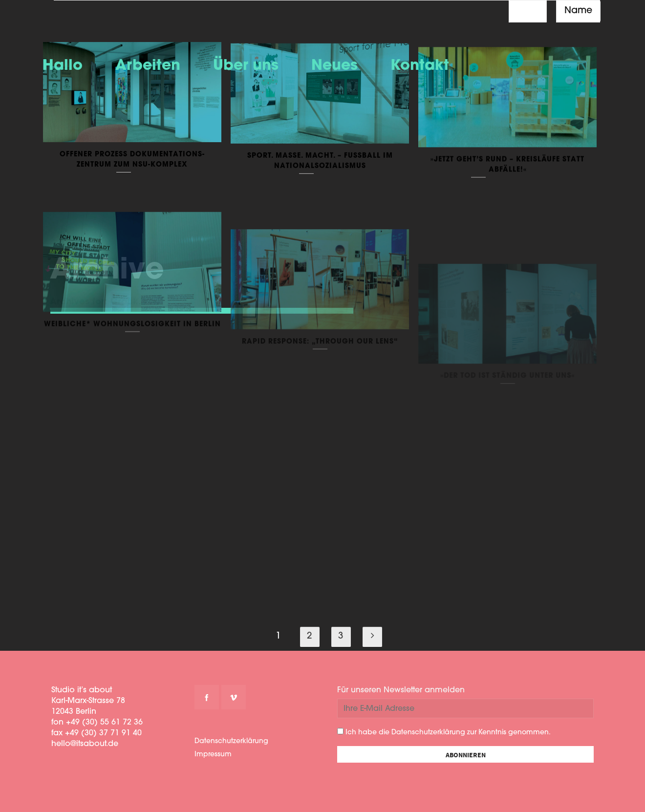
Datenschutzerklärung (231, 741)
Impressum (213, 755)
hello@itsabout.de (85, 744)
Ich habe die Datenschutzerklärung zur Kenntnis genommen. (444, 732)
